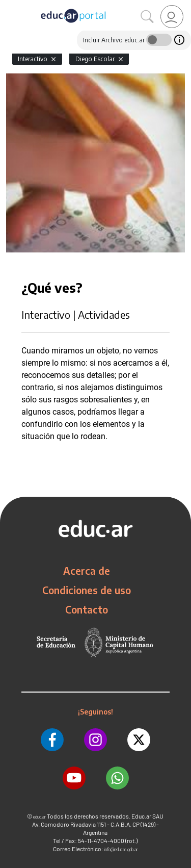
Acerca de (87, 571)
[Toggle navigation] (9, 6)
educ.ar (39, 817)
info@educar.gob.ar (121, 849)
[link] (172, 17)
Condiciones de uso (87, 590)
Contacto (87, 609)
